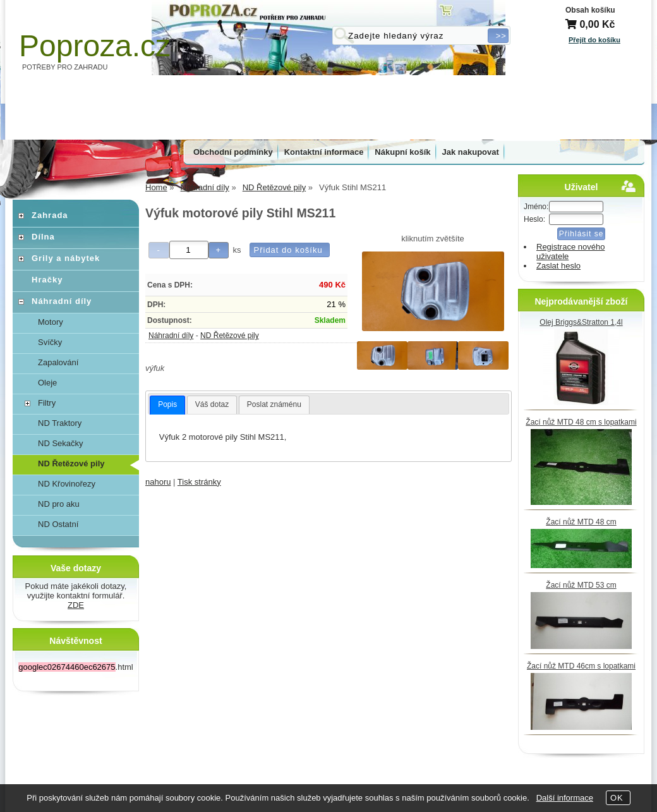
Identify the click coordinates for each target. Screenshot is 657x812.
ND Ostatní (58, 524)
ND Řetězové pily (230, 336)
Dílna (43, 237)
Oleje (47, 383)
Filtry (47, 403)
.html (75, 667)
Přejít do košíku (594, 40)
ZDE (76, 605)
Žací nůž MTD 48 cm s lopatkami (581, 422)
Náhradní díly (171, 336)
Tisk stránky (199, 482)
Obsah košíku (590, 10)
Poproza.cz (95, 46)
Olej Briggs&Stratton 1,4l (581, 322)
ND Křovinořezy (67, 484)
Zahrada (50, 215)
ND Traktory (60, 423)
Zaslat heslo (558, 266)
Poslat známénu (274, 404)
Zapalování (58, 362)
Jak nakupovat (471, 152)
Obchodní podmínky (233, 152)
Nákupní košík (402, 152)
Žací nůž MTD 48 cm (581, 522)
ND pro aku (59, 504)
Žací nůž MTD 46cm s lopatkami (581, 666)
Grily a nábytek (66, 258)
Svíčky (50, 342)
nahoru (158, 482)
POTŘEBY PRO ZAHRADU (65, 67)
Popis (167, 404)
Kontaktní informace (324, 152)
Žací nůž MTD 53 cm (581, 585)
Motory (51, 322)
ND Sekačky (61, 443)
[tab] (167, 405)
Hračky (47, 280)
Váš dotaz (212, 404)
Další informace (565, 798)
